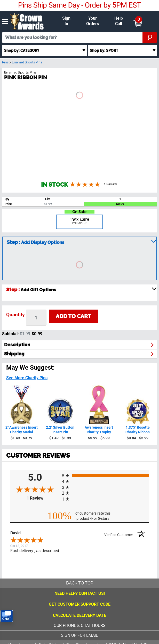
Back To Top (80, 583)
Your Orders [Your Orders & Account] (93, 21)
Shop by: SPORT (104, 50)
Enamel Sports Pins (27, 62)
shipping (14, 354)
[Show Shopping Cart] (138, 21)
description (17, 345)
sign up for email (79, 635)
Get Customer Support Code (80, 604)
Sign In (66, 21)
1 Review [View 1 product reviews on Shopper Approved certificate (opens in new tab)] (43, 498)
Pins (5, 62)
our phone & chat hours (80, 625)
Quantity (15, 315)
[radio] (105, 476)
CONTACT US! (92, 593)
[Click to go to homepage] (27, 21)
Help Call (119, 21)
